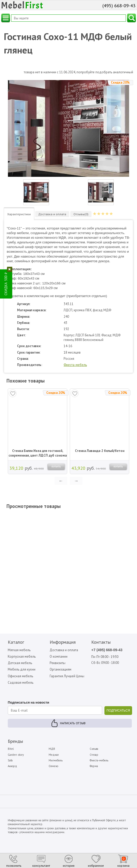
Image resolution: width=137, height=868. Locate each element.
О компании (59, 656)
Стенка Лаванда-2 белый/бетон (100, 451)
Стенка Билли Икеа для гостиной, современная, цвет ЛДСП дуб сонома (38, 453)
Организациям (60, 669)
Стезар (94, 755)
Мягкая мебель (19, 650)
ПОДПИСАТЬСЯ (118, 711)
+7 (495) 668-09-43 (107, 650)
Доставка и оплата (64, 650)
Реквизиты (58, 663)
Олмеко (53, 766)
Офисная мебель (20, 676)
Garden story (16, 755)
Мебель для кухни (22, 669)
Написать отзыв (73, 723)
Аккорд (12, 766)
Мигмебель (56, 760)
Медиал (54, 755)
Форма (94, 766)
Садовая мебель (21, 683)
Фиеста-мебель (75, 365)
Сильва (94, 749)
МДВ (52, 749)
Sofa (10, 760)
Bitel (11, 749)
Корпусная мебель (22, 656)
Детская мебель (20, 663)
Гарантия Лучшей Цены (67, 676)
